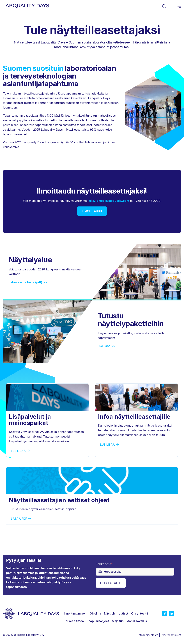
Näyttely (110, 613)
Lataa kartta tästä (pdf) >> (28, 282)
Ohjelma (95, 613)
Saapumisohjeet (98, 621)
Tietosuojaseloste (148, 635)
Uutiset (123, 613)
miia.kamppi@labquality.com (109, 201)
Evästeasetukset (171, 635)
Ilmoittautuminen (75, 613)
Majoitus (118, 621)
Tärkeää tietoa (74, 621)
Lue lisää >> (106, 346)
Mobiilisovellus (137, 621)
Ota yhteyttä (140, 613)
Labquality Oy (35, 635)
